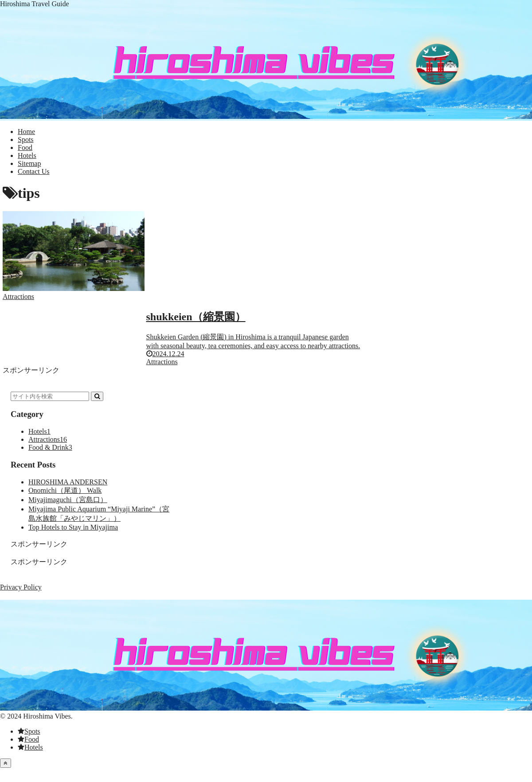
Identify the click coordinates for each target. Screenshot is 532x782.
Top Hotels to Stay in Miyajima (73, 527)
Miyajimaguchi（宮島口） (68, 500)
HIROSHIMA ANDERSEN (68, 482)
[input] (50, 396)
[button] (97, 396)
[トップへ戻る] (6, 763)
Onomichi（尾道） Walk (65, 490)
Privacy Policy (21, 587)
